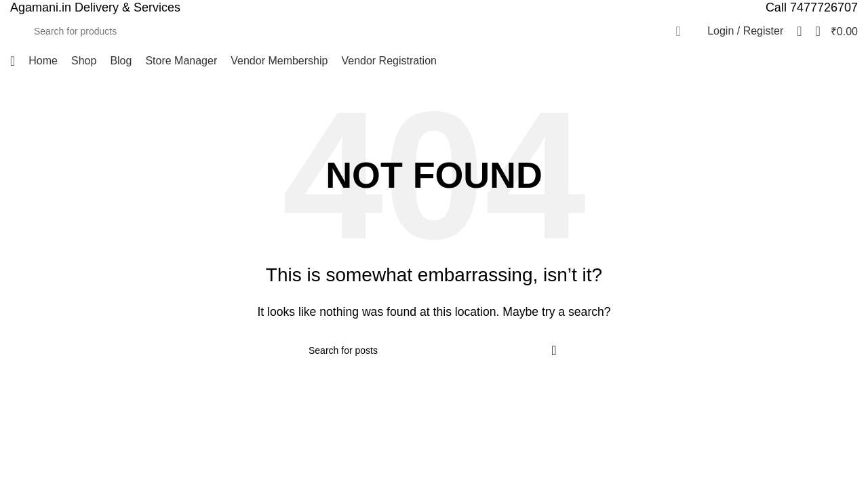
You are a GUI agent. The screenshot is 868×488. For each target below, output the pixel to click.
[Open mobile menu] (13, 61)
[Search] (359, 31)
